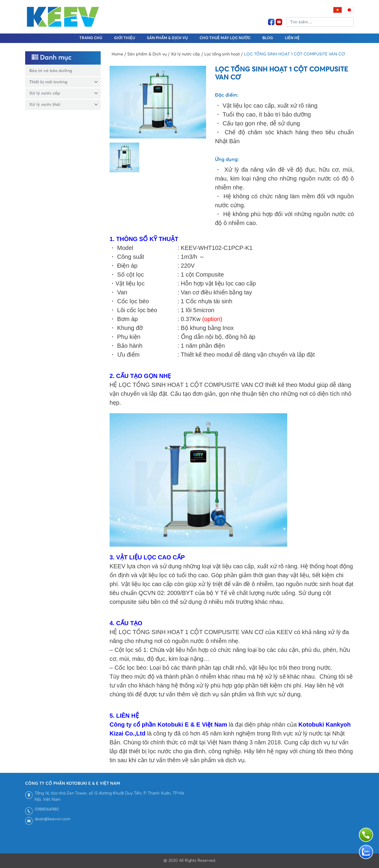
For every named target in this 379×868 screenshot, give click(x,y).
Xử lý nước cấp (45, 93)
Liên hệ (292, 38)
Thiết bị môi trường (48, 82)
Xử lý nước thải (45, 105)
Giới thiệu (125, 38)
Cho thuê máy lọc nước (225, 38)
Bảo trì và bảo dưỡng (51, 71)
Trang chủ (91, 38)
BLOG (268, 38)
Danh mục (52, 58)
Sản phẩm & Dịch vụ (167, 38)
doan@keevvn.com (52, 819)
